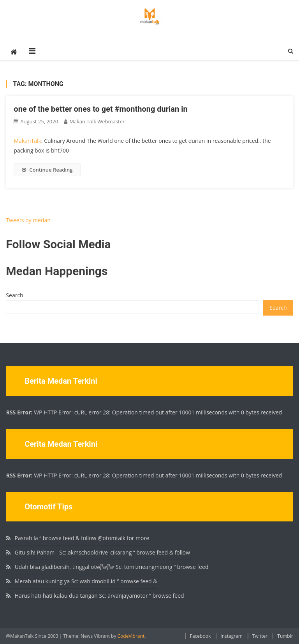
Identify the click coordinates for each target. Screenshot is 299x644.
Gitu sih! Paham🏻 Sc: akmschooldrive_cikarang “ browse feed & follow (102, 552)
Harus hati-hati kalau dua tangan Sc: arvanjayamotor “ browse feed (99, 596)
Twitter (260, 636)
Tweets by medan (28, 220)
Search (14, 295)
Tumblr (285, 636)
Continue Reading (47, 170)
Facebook (200, 636)
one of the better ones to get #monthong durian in (100, 109)
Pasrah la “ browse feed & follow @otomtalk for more (82, 538)
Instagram (231, 636)
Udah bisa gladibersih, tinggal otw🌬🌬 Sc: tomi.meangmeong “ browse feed (112, 567)
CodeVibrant (131, 636)
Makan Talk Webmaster (97, 121)
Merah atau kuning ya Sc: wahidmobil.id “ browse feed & (86, 581)
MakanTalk (27, 141)
